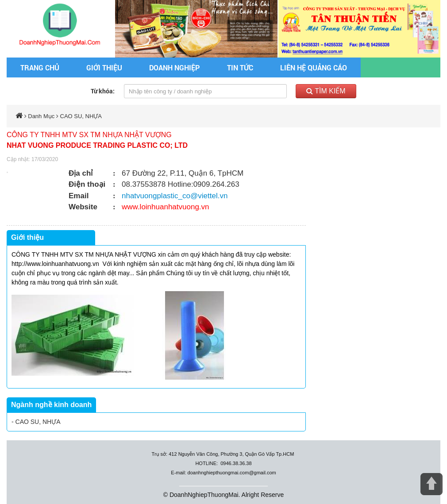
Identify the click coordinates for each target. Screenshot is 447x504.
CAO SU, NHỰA (81, 116)
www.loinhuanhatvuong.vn (166, 207)
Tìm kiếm (326, 91)
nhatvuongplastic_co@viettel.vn (175, 196)
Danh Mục (41, 116)
